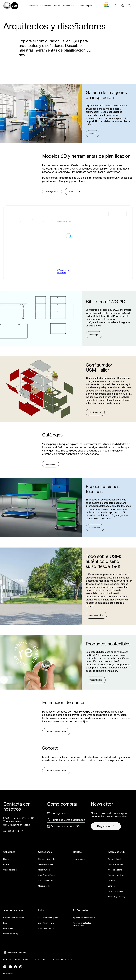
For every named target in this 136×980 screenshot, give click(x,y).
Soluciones (33, 6)
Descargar (94, 335)
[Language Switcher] (123, 6)
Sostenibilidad (96, 680)
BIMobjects (52, 192)
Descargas (51, 464)
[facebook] (10, 967)
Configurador (95, 412)
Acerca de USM (69, 6)
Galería (92, 134)
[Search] (129, 6)
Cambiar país (22, 953)
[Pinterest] (21, 967)
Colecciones (46, 6)
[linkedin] (15, 967)
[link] (16, 860)
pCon (72, 192)
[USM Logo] (11, 6)
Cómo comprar (85, 6)
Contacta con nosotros (56, 731)
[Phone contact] (116, 6)
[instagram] (5, 967)
